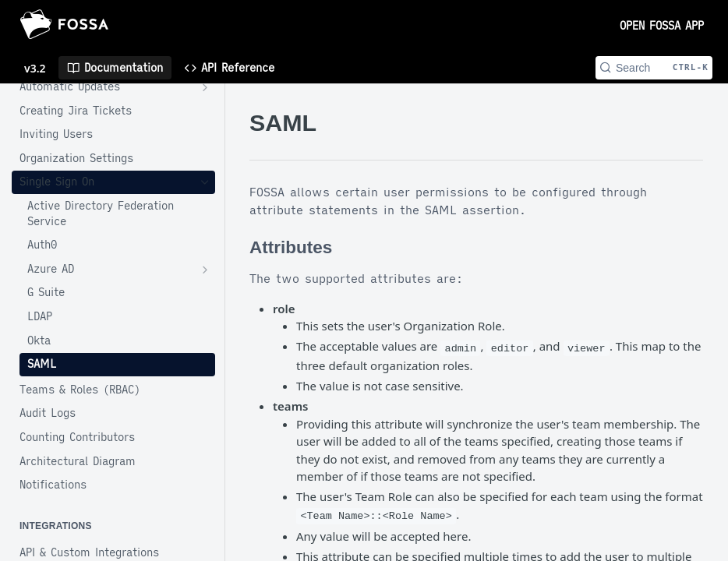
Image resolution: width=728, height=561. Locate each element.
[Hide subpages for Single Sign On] (205, 182)
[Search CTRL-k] (654, 68)
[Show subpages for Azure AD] (205, 270)
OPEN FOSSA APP (662, 26)
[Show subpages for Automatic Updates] (205, 87)
